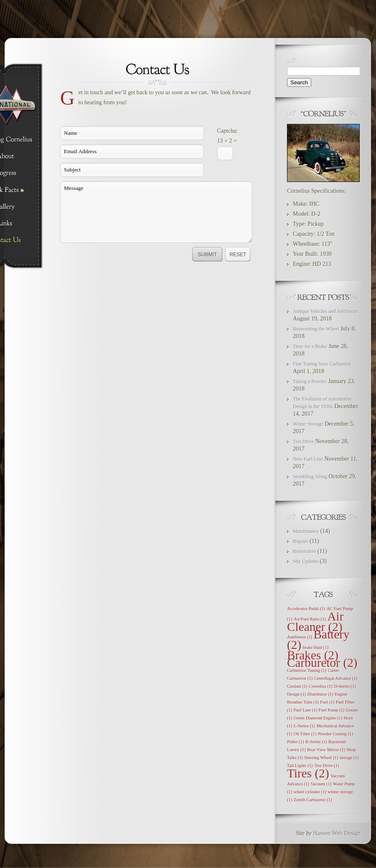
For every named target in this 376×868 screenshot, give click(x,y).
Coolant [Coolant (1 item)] (297, 686)
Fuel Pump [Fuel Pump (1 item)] (332, 710)
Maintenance (306, 531)
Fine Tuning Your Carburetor (322, 364)
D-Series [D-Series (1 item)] (345, 686)
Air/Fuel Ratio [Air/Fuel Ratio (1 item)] (310, 619)
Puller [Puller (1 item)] (296, 742)
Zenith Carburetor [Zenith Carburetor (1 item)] (313, 800)
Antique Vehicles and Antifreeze (325, 311)
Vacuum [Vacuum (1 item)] (321, 784)
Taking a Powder (310, 381)
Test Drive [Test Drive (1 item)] (327, 766)
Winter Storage (308, 424)
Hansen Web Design (337, 833)
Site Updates (306, 561)
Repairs (301, 541)
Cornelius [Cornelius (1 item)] (321, 686)
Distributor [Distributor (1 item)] (320, 694)
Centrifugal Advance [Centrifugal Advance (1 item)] (336, 678)
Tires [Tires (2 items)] (308, 773)
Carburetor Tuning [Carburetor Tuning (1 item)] (307, 670)
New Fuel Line (308, 459)
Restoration (304, 551)
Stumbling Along (310, 477)
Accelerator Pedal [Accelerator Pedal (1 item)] (306, 609)
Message (156, 212)
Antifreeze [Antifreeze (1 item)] (300, 637)
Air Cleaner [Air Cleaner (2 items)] (315, 622)
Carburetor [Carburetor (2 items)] (322, 663)
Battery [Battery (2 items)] (318, 640)
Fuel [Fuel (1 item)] (327, 702)
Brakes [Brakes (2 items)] (313, 655)
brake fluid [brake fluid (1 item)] (316, 647)
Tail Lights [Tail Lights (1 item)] (300, 766)
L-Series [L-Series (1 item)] (304, 726)
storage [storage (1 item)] (349, 758)
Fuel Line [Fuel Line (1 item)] (305, 710)
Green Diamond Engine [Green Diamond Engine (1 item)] (318, 718)
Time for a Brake (310, 346)
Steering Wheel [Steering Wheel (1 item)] (321, 758)
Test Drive (303, 442)
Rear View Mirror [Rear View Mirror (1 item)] (326, 750)
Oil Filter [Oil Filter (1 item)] (305, 734)
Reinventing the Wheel (316, 329)
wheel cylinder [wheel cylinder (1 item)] (310, 792)
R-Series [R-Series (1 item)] (316, 742)
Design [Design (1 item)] (296, 694)
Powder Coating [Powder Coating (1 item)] (335, 734)
